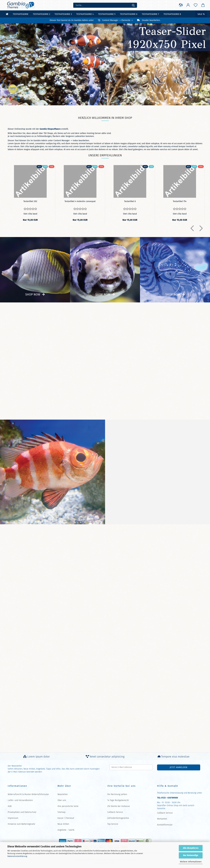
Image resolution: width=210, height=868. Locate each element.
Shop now (33, 294)
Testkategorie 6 (129, 14)
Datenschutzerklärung (17, 856)
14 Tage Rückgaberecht (118, 800)
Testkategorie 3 (63, 14)
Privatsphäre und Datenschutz (22, 812)
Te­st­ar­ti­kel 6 (130, 201)
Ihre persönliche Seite (68, 806)
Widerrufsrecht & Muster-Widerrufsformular (28, 794)
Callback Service (115, 812)
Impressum (13, 818)
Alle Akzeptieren (191, 848)
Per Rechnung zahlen (117, 794)
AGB (10, 806)
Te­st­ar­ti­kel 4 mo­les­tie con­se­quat (80, 201)
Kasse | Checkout (66, 818)
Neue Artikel (63, 824)
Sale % (201, 14)
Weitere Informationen (191, 862)
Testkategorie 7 (150, 14)
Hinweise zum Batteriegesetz (21, 824)
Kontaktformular (165, 825)
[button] (181, 5)
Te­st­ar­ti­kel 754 (180, 201)
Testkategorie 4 (85, 14)
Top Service (113, 824)
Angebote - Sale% (66, 830)
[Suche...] (133, 5)
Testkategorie (21, 14)
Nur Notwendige (191, 855)
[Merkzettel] (196, 5)
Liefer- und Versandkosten (20, 800)
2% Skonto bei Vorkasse (119, 806)
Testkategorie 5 (107, 14)
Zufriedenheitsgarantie (118, 818)
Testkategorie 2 (41, 14)
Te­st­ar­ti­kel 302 (30, 201)
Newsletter (63, 794)
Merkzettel (162, 819)
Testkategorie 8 (172, 14)
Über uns (62, 800)
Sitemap (61, 812)
